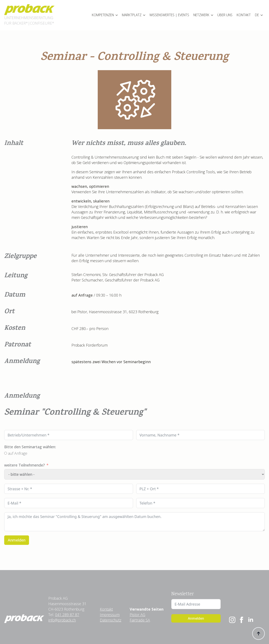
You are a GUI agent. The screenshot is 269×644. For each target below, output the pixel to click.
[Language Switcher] (262, 15)
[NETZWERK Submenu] (212, 15)
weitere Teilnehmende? (24, 465)
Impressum (110, 615)
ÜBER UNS (225, 15)
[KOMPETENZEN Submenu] (117, 15)
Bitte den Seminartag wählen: (30, 447)
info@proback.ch (62, 620)
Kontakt (106, 609)
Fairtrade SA (140, 620)
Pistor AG (137, 615)
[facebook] (241, 620)
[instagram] (232, 620)
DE (257, 15)
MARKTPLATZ (132, 15)
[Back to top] (258, 633)
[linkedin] (251, 620)
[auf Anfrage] (6, 453)
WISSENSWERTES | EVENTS (169, 15)
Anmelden (17, 540)
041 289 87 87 (67, 615)
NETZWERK (201, 15)
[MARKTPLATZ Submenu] (144, 15)
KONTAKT (244, 15)
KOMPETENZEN (103, 15)
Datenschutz (111, 620)
